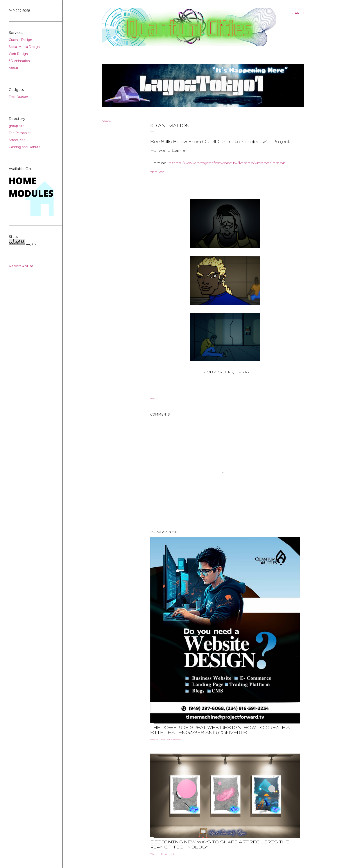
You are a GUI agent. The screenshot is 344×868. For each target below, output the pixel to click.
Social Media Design (24, 47)
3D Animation (19, 61)
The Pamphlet (20, 133)
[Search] (297, 13)
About (13, 68)
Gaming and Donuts (24, 147)
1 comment (168, 854)
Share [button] (106, 121)
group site (17, 126)
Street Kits (17, 140)
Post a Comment (171, 740)
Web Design (18, 54)
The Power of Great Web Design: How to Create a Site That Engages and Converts (220, 730)
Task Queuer (18, 97)
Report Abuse (21, 266)
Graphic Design (20, 40)
